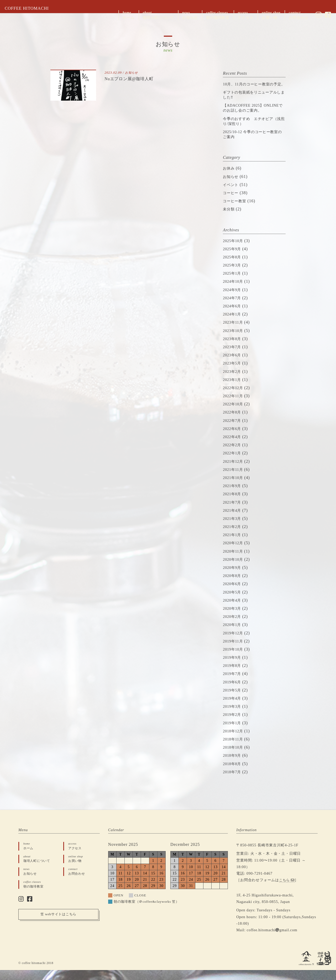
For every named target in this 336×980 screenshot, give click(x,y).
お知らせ (132, 73)
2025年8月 (233, 267)
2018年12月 (234, 741)
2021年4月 (233, 520)
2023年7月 (233, 357)
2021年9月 (233, 496)
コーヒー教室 (236, 211)
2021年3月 (233, 528)
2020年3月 (233, 618)
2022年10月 (234, 414)
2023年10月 (234, 341)
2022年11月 (234, 406)
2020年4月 (233, 610)
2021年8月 (233, 504)
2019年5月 (233, 700)
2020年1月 (233, 635)
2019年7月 (233, 684)
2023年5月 (233, 373)
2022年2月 (233, 455)
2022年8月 (233, 422)
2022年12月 (234, 398)
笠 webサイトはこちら (58, 927)
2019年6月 (233, 692)
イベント (232, 195)
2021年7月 (233, 512)
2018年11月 (234, 749)
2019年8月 (233, 676)
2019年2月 (233, 725)
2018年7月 (233, 782)
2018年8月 (233, 774)
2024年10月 (234, 292)
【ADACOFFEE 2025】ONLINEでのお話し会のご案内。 (251, 115)
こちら (287, 890)
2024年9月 (233, 300)
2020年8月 (233, 586)
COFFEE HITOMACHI (30, 8)
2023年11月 (234, 332)
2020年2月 (233, 627)
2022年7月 (233, 430)
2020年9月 (233, 577)
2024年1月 (233, 324)
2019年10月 (234, 659)
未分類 (229, 219)
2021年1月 (233, 545)
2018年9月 (233, 766)
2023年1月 (233, 390)
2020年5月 (233, 602)
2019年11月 (234, 651)
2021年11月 (234, 479)
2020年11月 (234, 561)
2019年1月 (233, 733)
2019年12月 (234, 643)
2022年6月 (233, 439)
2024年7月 (233, 308)
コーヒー (232, 203)
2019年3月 (233, 717)
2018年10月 (234, 757)
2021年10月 (234, 488)
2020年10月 (234, 569)
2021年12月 (234, 471)
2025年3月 (233, 275)
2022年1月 (233, 463)
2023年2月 (233, 381)
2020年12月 (234, 553)
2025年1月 (233, 283)
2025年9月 (233, 259)
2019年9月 (233, 667)
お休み (229, 178)
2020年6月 (233, 594)
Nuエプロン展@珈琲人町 (132, 79)
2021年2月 (233, 537)
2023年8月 (233, 349)
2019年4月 (233, 708)
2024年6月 (233, 316)
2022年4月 (233, 447)
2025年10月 (234, 251)
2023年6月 (233, 365)
